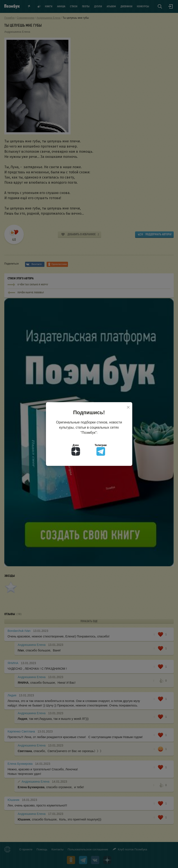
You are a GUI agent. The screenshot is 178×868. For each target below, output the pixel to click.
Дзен (76, 450)
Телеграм (101, 450)
